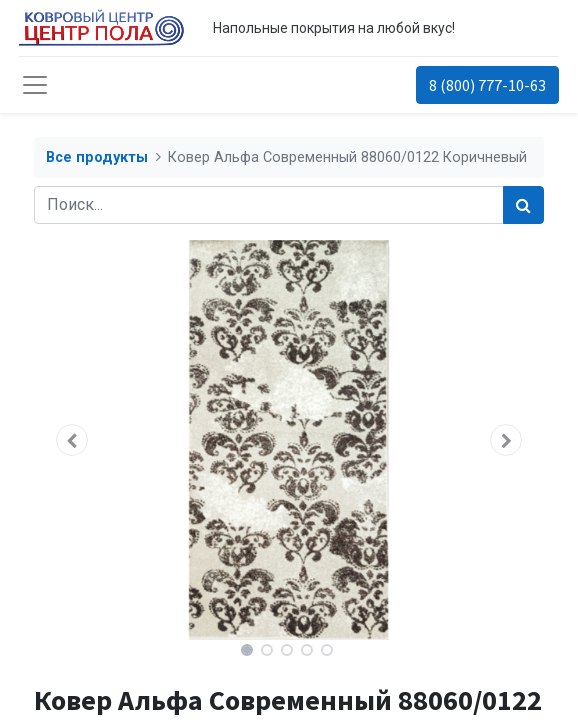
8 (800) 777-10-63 (487, 85)
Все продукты (97, 157)
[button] (72, 440)
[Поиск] (523, 205)
